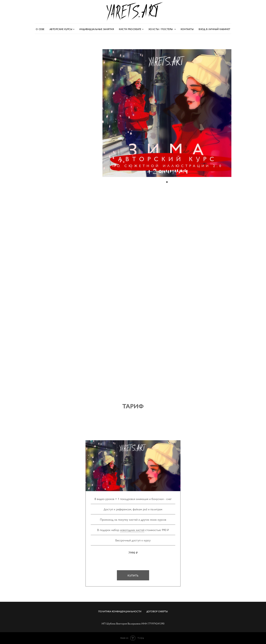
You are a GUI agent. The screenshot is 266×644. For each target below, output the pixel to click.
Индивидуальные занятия (97, 29)
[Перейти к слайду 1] (167, 182)
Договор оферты (157, 611)
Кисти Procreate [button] (130, 29)
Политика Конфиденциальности (120, 611)
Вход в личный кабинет (215, 29)
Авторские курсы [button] (61, 29)
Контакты (187, 29)
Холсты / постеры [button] (161, 29)
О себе (40, 29)
